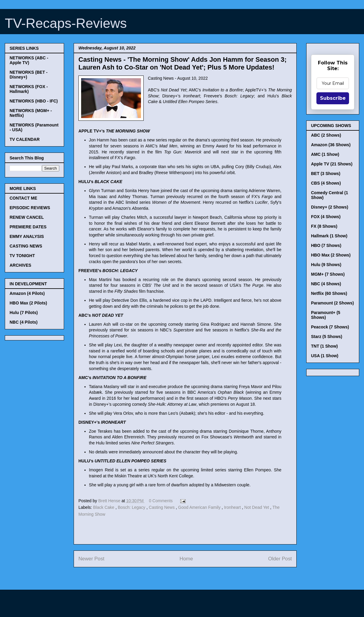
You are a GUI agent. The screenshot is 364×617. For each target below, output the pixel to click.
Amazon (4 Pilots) (27, 293)
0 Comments (161, 501)
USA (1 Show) (325, 356)
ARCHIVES (20, 265)
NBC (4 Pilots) (23, 322)
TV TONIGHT (22, 256)
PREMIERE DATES (28, 227)
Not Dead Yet (257, 507)
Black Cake (104, 507)
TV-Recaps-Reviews (66, 23)
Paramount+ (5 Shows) (326, 315)
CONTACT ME (23, 198)
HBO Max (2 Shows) (331, 255)
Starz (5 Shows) (327, 337)
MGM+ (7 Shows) (328, 274)
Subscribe (333, 98)
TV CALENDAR (25, 139)
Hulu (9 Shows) (326, 265)
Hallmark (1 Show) (329, 236)
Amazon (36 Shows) (331, 145)
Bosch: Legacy (132, 507)
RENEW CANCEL (27, 217)
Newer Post (91, 559)
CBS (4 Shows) (326, 183)
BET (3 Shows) (326, 174)
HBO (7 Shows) (326, 245)
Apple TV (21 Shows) (332, 164)
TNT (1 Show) (324, 346)
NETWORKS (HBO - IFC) (34, 101)
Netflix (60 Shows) (329, 293)
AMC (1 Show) (325, 154)
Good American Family (200, 507)
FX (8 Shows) (324, 226)
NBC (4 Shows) (326, 284)
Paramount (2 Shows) (332, 303)
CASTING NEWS (26, 246)
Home (186, 559)
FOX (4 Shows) (326, 217)
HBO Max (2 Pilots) (28, 303)
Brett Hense (110, 501)
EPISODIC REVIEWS (30, 208)
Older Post (280, 559)
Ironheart (233, 507)
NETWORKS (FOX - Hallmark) (29, 89)
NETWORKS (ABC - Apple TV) (29, 60)
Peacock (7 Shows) (330, 327)
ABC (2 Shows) (326, 135)
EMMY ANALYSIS (27, 236)
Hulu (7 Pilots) (24, 313)
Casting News (162, 507)
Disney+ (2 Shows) (330, 207)
